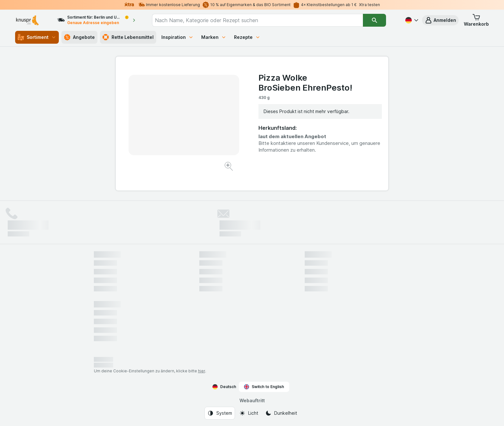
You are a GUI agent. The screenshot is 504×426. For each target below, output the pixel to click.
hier (202, 371)
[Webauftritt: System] (220, 413)
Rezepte (247, 37)
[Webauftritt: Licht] (249, 413)
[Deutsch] (411, 20)
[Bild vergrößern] (229, 167)
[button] (440, 20)
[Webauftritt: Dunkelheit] (281, 413)
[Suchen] (374, 20)
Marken (214, 37)
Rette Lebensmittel (128, 37)
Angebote (79, 37)
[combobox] (257, 20)
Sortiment (37, 37)
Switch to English (264, 387)
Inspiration (177, 37)
